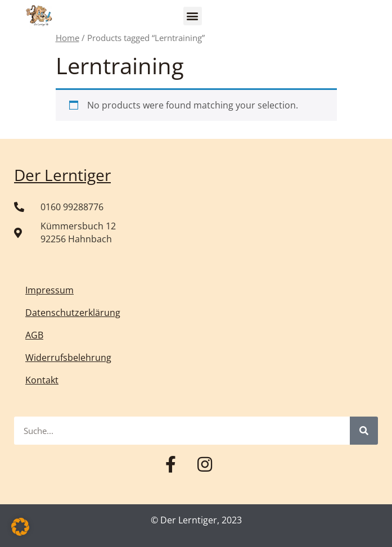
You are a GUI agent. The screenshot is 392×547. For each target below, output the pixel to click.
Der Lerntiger (62, 175)
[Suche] (364, 431)
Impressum (49, 290)
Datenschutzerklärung (73, 313)
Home (67, 38)
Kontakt (42, 380)
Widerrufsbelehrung (68, 358)
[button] (193, 16)
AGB (34, 335)
